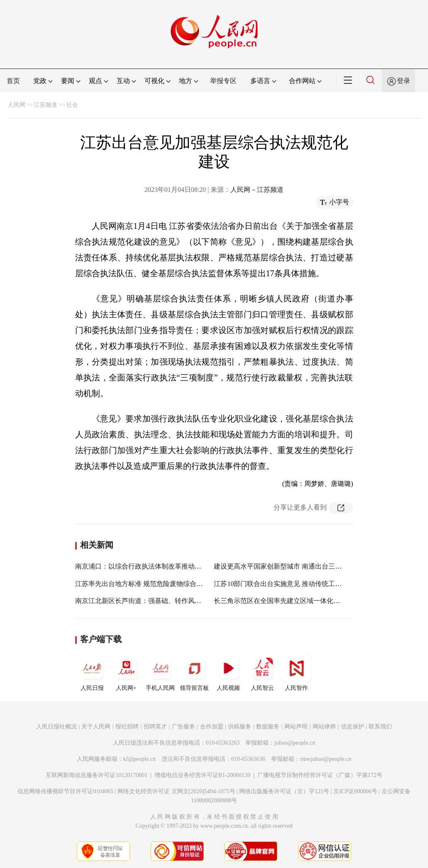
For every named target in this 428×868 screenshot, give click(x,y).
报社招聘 (127, 727)
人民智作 (296, 672)
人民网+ (126, 672)
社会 (72, 105)
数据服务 (268, 727)
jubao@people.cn (295, 743)
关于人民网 (96, 727)
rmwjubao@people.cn (326, 759)
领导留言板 (194, 672)
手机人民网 (160, 672)
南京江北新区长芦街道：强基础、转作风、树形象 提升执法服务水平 (176, 601)
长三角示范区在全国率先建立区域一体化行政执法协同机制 (300, 601)
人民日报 (92, 672)
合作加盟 (212, 727)
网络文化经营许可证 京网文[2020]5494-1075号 (176, 791)
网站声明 (296, 727)
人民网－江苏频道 (257, 190)
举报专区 (223, 81)
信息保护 (352, 727)
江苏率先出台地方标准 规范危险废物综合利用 (142, 584)
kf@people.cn (140, 759)
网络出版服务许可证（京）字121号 (284, 791)
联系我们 (380, 727)
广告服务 (183, 727)
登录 (404, 81)
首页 (13, 81)
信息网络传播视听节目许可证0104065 (65, 791)
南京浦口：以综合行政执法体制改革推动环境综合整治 (155, 566)
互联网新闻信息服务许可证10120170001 (97, 775)
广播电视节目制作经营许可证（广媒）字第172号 (320, 775)
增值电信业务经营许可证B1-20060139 (202, 775)
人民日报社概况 (56, 727)
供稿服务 (240, 727)
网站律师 (324, 727)
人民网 (17, 105)
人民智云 (262, 672)
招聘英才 (155, 727)
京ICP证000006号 (355, 791)
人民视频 (228, 672)
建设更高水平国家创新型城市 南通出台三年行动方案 (291, 566)
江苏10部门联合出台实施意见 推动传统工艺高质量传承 (294, 584)
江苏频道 (46, 105)
